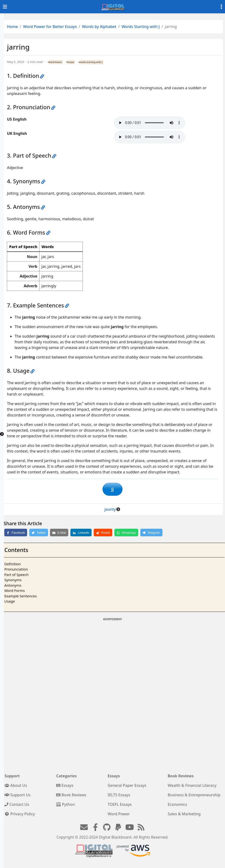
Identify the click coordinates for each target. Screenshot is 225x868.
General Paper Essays (127, 786)
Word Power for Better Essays (50, 27)
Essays (70, 62)
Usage (10, 602)
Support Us (17, 796)
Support (12, 777)
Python (65, 805)
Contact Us (17, 805)
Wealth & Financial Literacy (192, 786)
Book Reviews (71, 796)
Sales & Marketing (184, 815)
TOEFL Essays (120, 805)
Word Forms (15, 591)
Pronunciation (16, 570)
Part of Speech (16, 576)
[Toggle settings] (221, 7)
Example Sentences (20, 597)
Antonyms (13, 586)
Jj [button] (113, 490)
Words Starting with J (141, 27)
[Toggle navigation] (5, 7)
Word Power (55, 62)
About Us (16, 786)
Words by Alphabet (99, 27)
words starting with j (90, 62)
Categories (66, 777)
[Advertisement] (112, 656)
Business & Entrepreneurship (194, 796)
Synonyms (13, 581)
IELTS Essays (119, 796)
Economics (177, 805)
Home (12, 27)
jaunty (110, 510)
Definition (12, 565)
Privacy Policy (20, 815)
